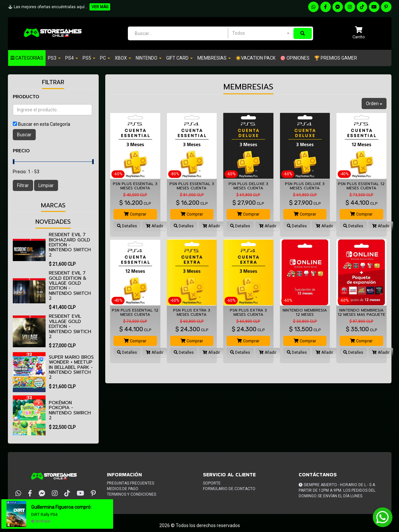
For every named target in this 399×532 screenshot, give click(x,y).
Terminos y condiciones (131, 494)
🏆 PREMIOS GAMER (336, 58)
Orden (374, 104)
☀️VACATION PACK (255, 58)
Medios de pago (123, 489)
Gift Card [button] (180, 58)
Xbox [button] (123, 58)
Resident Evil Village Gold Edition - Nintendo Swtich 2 (70, 326)
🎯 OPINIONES (295, 58)
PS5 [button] (89, 58)
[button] (359, 33)
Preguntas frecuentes (130, 483)
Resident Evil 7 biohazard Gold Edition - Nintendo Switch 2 (70, 245)
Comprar (135, 214)
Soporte (212, 483)
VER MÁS (100, 7)
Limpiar (46, 185)
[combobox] (261, 33)
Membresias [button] (214, 58)
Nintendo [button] (149, 58)
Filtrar (23, 185)
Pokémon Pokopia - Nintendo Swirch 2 (70, 410)
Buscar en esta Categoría (44, 124)
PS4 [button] (72, 58)
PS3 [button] (54, 58)
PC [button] (105, 58)
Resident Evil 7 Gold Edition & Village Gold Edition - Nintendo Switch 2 (70, 286)
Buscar (24, 135)
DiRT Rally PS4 (44, 515)
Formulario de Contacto (229, 489)
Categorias (27, 58)
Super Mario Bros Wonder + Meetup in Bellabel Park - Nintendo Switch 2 (71, 367)
